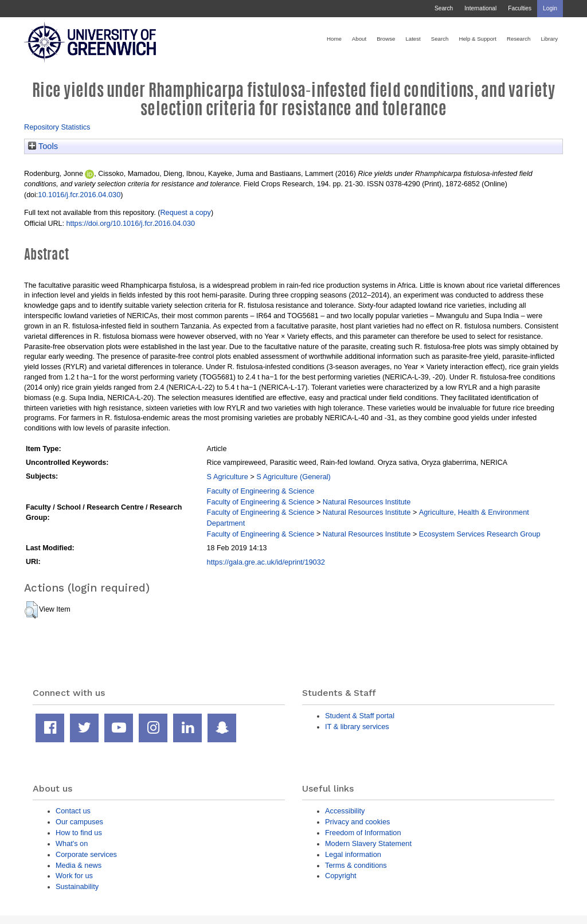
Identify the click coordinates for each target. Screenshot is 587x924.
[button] (31, 610)
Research (518, 39)
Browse (386, 39)
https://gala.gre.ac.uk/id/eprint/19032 (266, 562)
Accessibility (345, 811)
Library (549, 39)
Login (550, 8)
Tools (43, 146)
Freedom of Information (363, 833)
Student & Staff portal (360, 716)
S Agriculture (228, 477)
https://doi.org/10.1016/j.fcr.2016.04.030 (130, 223)
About (359, 39)
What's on (72, 843)
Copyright (341, 876)
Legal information (353, 854)
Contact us (73, 811)
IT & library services (357, 727)
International (480, 8)
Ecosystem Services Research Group (480, 534)
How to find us (79, 833)
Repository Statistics (57, 127)
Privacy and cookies (357, 822)
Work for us (74, 876)
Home (334, 39)
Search (444, 8)
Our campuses (79, 822)
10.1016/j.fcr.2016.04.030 (79, 195)
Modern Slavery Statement (368, 843)
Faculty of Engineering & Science (261, 491)
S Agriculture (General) (293, 477)
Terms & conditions (356, 865)
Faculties (520, 8)
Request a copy (185, 212)
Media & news (79, 865)
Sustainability (77, 886)
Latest (413, 39)
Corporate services (86, 854)
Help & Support (478, 39)
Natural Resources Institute (367, 502)
